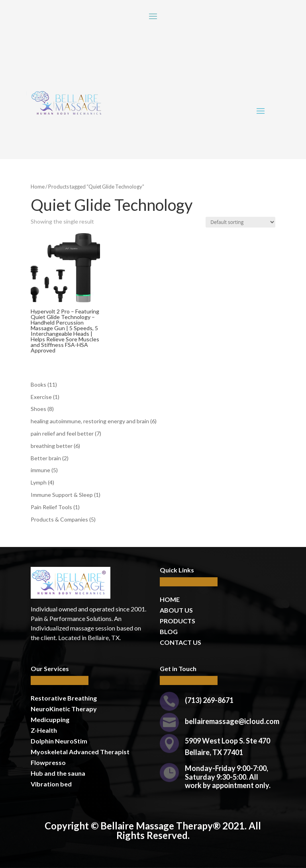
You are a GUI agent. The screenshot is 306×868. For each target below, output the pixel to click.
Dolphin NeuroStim (59, 741)
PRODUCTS (178, 621)
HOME (170, 599)
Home (38, 187)
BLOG (169, 632)
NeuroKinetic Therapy (64, 709)
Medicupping (50, 719)
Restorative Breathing (64, 698)
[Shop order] (240, 222)
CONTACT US (180, 642)
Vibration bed (51, 784)
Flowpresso (49, 762)
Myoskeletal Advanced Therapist (80, 752)
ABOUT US (176, 610)
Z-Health (44, 730)
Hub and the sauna (58, 773)
